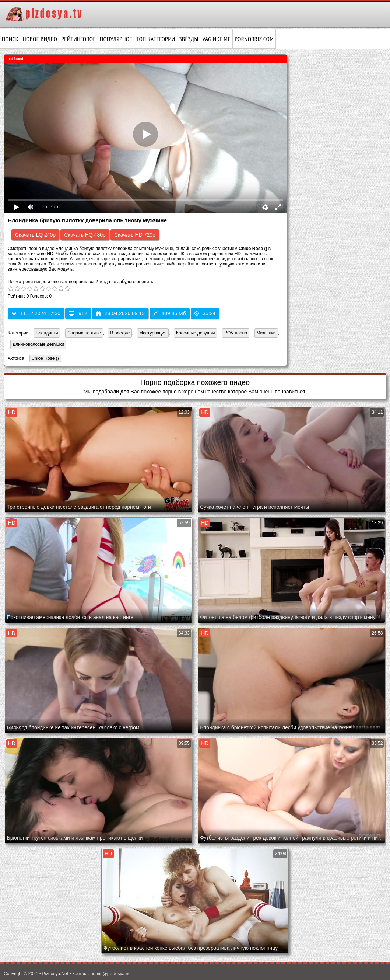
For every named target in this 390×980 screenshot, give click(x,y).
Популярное (116, 39)
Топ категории (156, 39)
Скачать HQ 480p (85, 235)
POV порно (236, 333)
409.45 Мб (169, 313)
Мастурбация (153, 333)
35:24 (205, 313)
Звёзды (189, 39)
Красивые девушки (195, 333)
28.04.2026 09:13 (120, 313)
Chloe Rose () (44, 359)
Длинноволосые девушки (38, 344)
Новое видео (40, 39)
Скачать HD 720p (135, 235)
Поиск (10, 39)
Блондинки (47, 333)
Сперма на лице (84, 333)
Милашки (266, 333)
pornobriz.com (254, 39)
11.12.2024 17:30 (36, 313)
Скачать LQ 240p (35, 235)
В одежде (120, 333)
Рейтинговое (78, 39)
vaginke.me (216, 39)
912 (78, 313)
